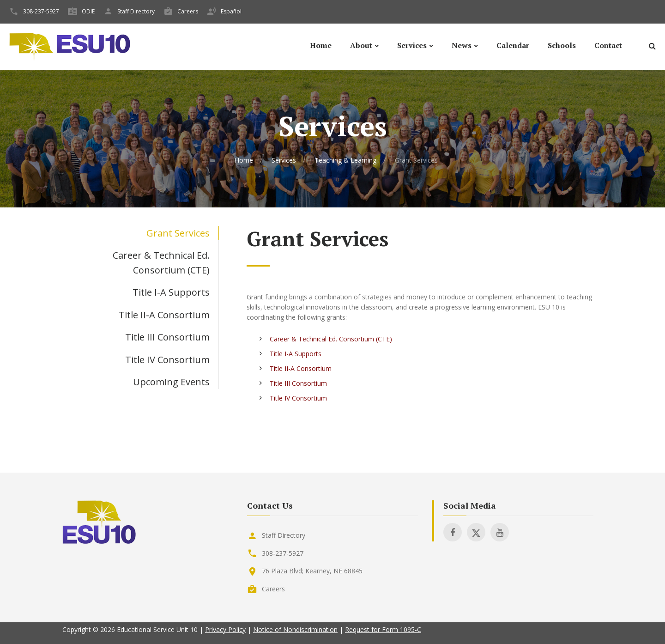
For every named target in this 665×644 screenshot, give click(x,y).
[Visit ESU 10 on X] (476, 532)
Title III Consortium (298, 383)
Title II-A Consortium (301, 368)
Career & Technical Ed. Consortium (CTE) (331, 339)
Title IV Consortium (298, 398)
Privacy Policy (225, 629)
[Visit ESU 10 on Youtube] (500, 532)
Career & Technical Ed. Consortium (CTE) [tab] (161, 262)
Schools (562, 46)
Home (321, 46)
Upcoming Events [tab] (171, 382)
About (361, 46)
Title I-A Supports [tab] (171, 292)
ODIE (88, 11)
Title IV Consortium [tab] (167, 360)
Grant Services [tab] (178, 233)
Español (231, 11)
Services (412, 46)
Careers (188, 11)
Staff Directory (136, 11)
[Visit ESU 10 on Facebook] (453, 532)
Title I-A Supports (296, 354)
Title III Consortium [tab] (167, 337)
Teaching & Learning (345, 160)
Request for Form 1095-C (383, 629)
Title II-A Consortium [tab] (164, 315)
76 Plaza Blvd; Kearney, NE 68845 (312, 571)
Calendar (513, 46)
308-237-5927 (41, 11)
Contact (608, 46)
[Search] (652, 47)
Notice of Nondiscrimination (295, 629)
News (462, 46)
